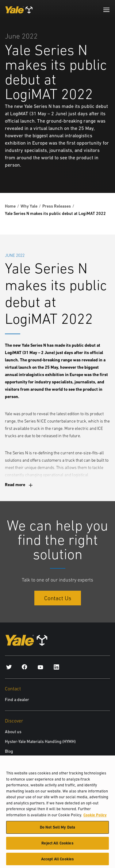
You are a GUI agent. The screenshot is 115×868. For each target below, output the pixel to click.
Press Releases (57, 206)
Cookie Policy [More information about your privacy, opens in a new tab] (95, 817)
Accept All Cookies (57, 861)
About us (13, 732)
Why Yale (29, 206)
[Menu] (106, 10)
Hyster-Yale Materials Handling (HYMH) (40, 741)
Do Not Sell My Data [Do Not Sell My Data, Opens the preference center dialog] (57, 830)
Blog (9, 751)
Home (10, 206)
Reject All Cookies (57, 846)
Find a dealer (17, 700)
